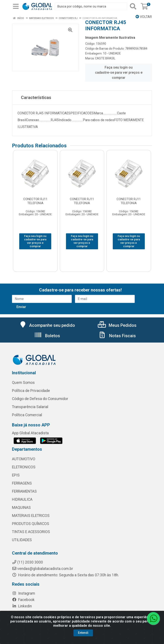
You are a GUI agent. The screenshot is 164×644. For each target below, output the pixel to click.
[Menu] (16, 6)
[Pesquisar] (133, 6)
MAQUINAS (21, 508)
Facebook (23, 600)
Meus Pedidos (117, 325)
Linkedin (22, 606)
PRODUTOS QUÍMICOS (31, 524)
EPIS (16, 475)
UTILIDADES (22, 540)
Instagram (23, 593)
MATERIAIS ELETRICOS (31, 516)
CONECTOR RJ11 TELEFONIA (35, 201)
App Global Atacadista (30, 433)
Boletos (47, 336)
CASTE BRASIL (105, 58)
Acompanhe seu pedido (47, 325)
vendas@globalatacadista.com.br (42, 569)
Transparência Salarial (30, 407)
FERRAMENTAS (24, 491)
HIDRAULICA (22, 499)
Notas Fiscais (117, 336)
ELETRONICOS (24, 467)
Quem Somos (23, 383)
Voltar (144, 17)
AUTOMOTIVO (24, 459)
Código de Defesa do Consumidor (40, 399)
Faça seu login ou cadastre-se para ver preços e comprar (119, 72)
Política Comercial (27, 415)
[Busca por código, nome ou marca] (91, 6)
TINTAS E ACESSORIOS (31, 532)
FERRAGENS (22, 483)
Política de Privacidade (31, 391)
